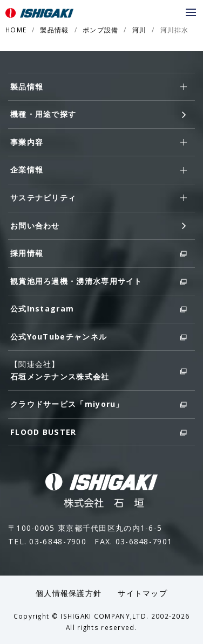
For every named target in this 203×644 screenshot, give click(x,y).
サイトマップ (143, 593)
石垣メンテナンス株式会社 (99, 376)
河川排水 (175, 30)
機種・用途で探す (99, 115)
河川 (140, 30)
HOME (16, 30)
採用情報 (99, 254)
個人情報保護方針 (69, 593)
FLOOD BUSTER (99, 432)
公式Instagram (99, 309)
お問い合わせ (99, 226)
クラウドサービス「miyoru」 (99, 404)
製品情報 (54, 30)
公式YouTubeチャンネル (99, 337)
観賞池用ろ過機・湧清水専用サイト (99, 282)
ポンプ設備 (100, 30)
